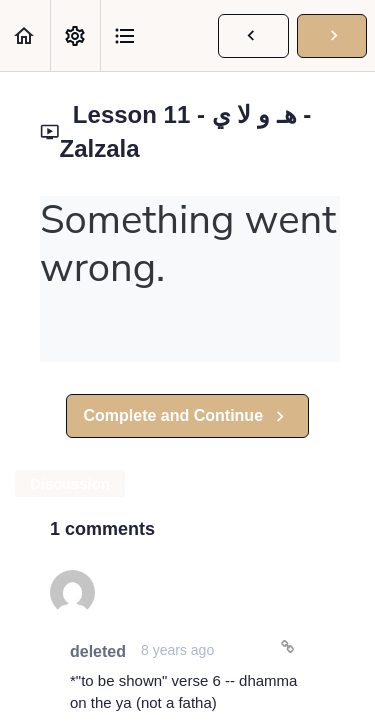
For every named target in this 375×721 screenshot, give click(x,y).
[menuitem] (75, 35)
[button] (25, 35)
